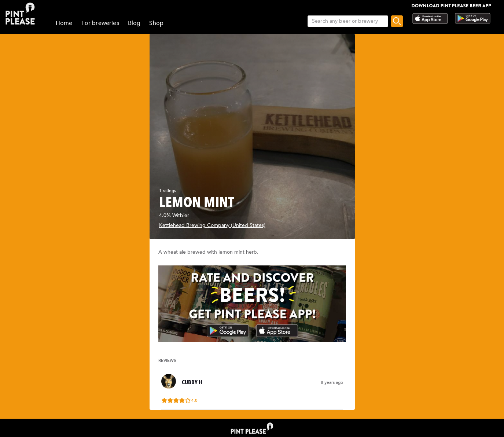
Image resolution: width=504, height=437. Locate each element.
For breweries (100, 23)
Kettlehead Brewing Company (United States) (212, 225)
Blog (134, 23)
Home (64, 23)
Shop (156, 23)
